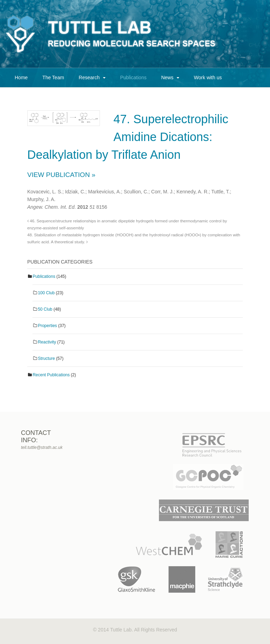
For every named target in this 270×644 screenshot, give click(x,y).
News (167, 77)
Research (89, 77)
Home (21, 77)
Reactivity (47, 342)
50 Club (45, 309)
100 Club (46, 293)
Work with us (208, 77)
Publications (133, 77)
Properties (47, 326)
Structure (46, 358)
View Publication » (61, 175)
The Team (53, 77)
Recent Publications (51, 375)
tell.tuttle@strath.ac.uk (42, 447)
